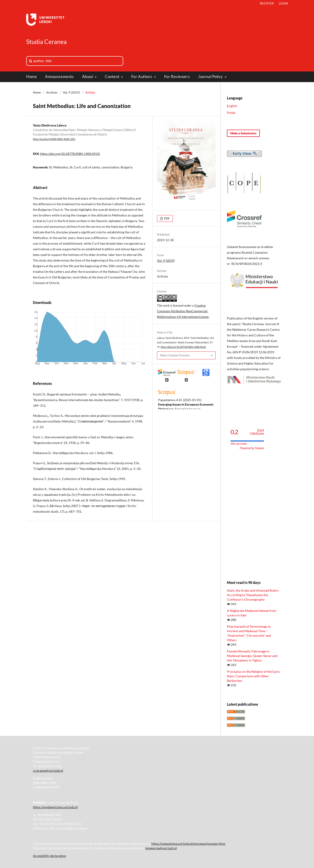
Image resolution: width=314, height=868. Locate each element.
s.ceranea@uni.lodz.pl (48, 770)
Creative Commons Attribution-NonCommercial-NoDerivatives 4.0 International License (183, 311)
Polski (231, 113)
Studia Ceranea (46, 42)
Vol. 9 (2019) (71, 92)
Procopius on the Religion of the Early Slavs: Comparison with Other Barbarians (253, 676)
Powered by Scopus (252, 448)
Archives (52, 92)
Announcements (59, 77)
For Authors (142, 77)
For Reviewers (177, 77)
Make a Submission (243, 133)
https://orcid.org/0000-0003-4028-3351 (54, 139)
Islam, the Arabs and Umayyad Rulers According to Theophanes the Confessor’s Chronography (253, 595)
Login (283, 3)
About (88, 77)
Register (267, 3)
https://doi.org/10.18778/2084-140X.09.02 (70, 154)
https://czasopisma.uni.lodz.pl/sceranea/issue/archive (188, 844)
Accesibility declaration (50, 856)
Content (112, 77)
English (232, 106)
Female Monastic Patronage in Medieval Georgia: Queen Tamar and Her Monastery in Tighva (252, 656)
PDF (166, 218)
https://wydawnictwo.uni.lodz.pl (55, 807)
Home (31, 77)
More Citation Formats (175, 355)
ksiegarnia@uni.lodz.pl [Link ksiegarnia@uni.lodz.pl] (161, 848)
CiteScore (257, 432)
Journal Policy (211, 77)
